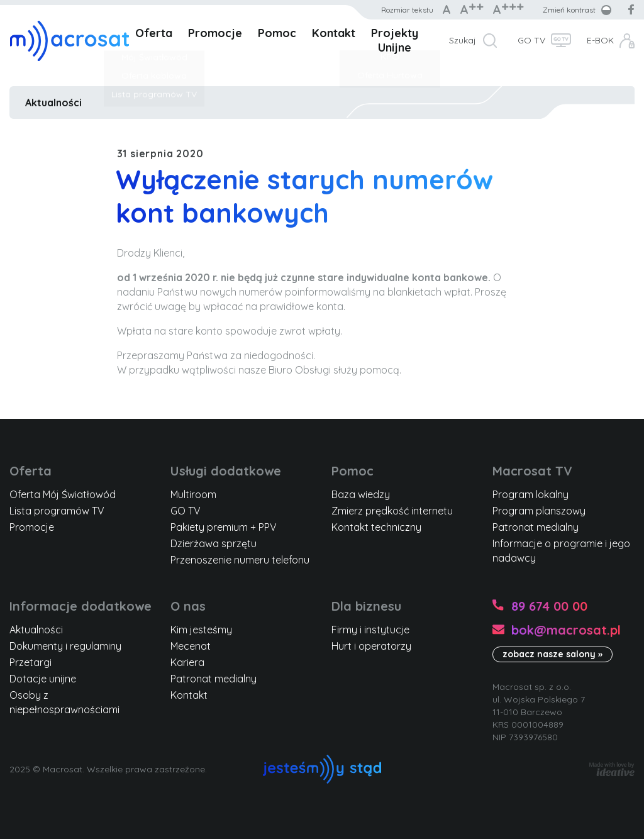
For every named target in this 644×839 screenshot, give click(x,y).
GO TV (531, 40)
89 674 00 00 (549, 606)
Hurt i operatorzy (371, 646)
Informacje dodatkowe (80, 606)
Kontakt (334, 33)
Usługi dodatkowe (226, 471)
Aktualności (53, 103)
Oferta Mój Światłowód (63, 494)
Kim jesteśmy (201, 630)
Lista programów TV (57, 511)
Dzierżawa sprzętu (214, 543)
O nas (188, 606)
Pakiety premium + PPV (224, 527)
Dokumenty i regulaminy (65, 646)
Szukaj (463, 40)
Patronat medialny (536, 527)
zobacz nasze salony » (552, 654)
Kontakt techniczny (376, 527)
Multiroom (193, 494)
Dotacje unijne (43, 679)
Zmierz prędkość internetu (392, 511)
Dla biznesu (366, 606)
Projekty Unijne (395, 40)
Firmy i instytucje (370, 630)
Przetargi (31, 662)
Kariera (187, 662)
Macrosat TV (532, 471)
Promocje (215, 33)
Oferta (154, 33)
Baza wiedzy (361, 494)
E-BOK (600, 40)
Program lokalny (530, 494)
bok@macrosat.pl (566, 630)
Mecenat (191, 646)
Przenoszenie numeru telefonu (240, 560)
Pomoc (277, 33)
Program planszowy (539, 511)
